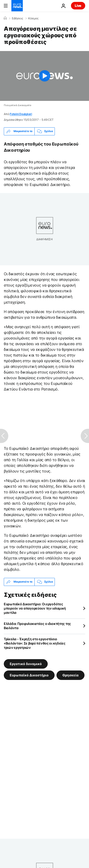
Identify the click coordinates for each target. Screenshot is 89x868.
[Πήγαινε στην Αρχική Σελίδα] (17, 6)
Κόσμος (33, 18)
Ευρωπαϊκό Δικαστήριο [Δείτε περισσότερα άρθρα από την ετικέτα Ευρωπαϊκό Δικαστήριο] (29, 675)
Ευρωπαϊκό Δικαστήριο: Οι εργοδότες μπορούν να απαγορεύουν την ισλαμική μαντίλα (35, 608)
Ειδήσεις (17, 18)
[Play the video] (44, 76)
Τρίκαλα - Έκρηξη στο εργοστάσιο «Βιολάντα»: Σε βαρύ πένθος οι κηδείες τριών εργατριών (35, 643)
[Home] (5, 18)
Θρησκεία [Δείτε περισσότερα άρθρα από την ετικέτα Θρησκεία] (70, 675)
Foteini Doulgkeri (21, 114)
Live (78, 6)
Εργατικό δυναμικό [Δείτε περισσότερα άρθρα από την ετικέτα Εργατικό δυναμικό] (26, 664)
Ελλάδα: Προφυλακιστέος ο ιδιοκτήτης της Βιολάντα (37, 626)
